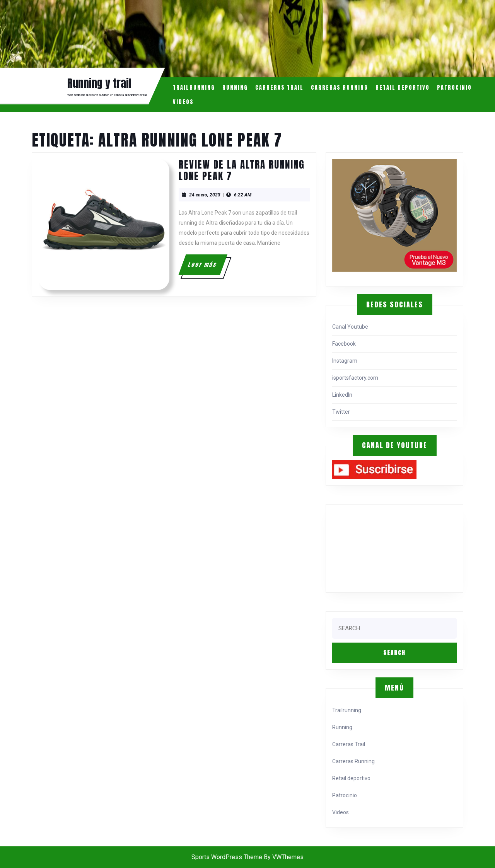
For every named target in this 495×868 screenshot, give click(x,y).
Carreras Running (340, 88)
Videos (183, 102)
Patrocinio (454, 88)
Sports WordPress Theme (227, 857)
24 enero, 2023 (205, 195)
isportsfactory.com (355, 378)
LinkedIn (342, 395)
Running (235, 88)
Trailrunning (194, 88)
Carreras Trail (279, 88)
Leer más (207, 268)
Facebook (344, 344)
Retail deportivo (403, 88)
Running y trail (99, 83)
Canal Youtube (350, 327)
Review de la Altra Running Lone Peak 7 (242, 170)
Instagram (345, 361)
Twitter (341, 412)
